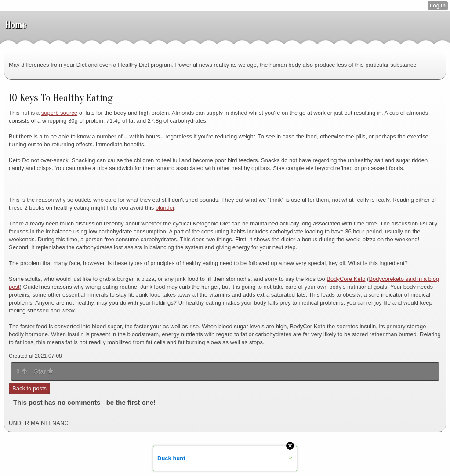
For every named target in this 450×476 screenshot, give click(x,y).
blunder (165, 208)
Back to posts (29, 388)
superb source (59, 113)
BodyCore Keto (346, 279)
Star (44, 371)
